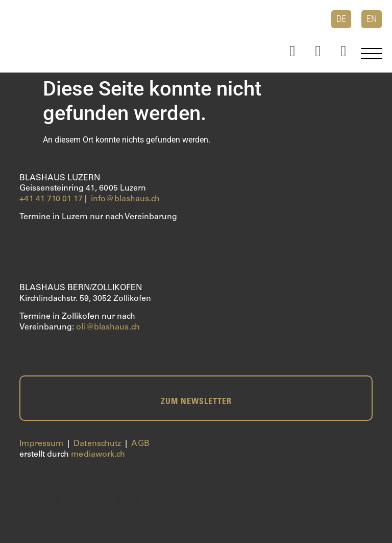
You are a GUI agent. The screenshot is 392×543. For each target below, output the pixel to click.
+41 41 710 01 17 (51, 199)
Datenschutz (97, 444)
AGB (140, 444)
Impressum (41, 444)
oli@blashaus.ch (108, 327)
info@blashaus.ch (126, 199)
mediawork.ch (98, 455)
